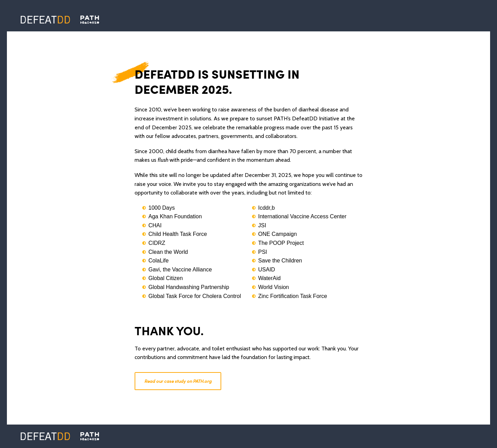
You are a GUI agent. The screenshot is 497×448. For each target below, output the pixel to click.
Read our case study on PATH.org (178, 381)
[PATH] (90, 436)
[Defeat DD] (45, 20)
